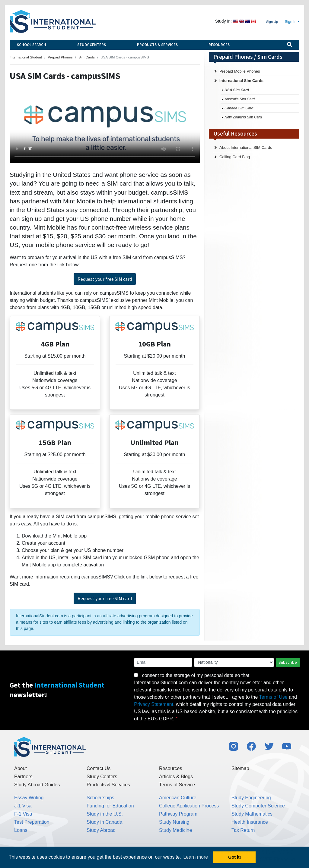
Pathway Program (178, 814)
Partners (23, 777)
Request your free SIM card (105, 279)
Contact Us (99, 768)
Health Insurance (250, 822)
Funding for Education (110, 806)
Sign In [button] (291, 22)
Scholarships (100, 798)
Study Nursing (174, 822)
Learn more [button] (196, 857)
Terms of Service (177, 785)
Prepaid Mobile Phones (240, 71)
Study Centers (92, 45)
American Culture (178, 798)
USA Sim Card (237, 90)
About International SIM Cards (246, 147)
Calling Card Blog (235, 157)
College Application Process (189, 806)
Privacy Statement (154, 704)
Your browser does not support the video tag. (105, 127)
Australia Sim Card (240, 99)
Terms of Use (273, 697)
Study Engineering (251, 798)
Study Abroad (101, 830)
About (21, 768)
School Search (32, 45)
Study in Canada (104, 822)
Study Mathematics (252, 814)
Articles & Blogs (176, 777)
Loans (21, 830)
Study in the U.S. (105, 814)
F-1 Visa (23, 814)
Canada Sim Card (239, 108)
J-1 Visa (23, 806)
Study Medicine (175, 830)
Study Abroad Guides (37, 785)
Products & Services (157, 45)
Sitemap (240, 768)
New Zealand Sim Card (243, 117)
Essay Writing (29, 798)
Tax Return (243, 830)
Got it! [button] (234, 857)
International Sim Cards (241, 81)
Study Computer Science (258, 806)
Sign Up (272, 22)
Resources (219, 45)
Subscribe (288, 662)
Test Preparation (32, 822)
